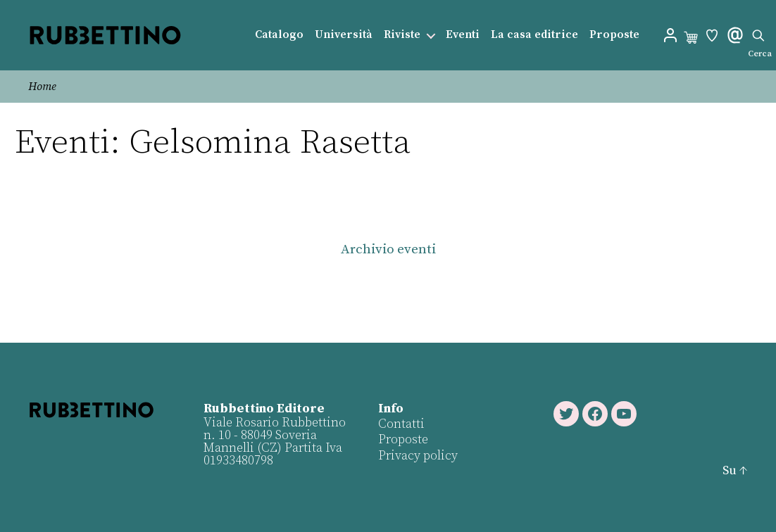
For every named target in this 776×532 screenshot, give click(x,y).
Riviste (402, 35)
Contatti (401, 424)
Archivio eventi (388, 249)
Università (344, 35)
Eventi (463, 35)
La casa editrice (534, 35)
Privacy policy (418, 456)
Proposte (614, 35)
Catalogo (279, 35)
